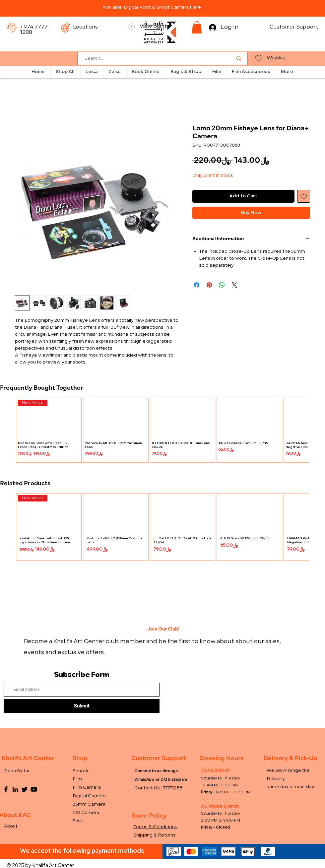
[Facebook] (6, 789)
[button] (197, 27)
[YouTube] (34, 789)
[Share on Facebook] (197, 285)
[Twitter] (25, 789)
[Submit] (82, 706)
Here (195, 7)
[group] (162, 430)
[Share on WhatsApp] (222, 285)
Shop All (82, 771)
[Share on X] (234, 285)
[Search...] (154, 59)
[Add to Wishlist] (304, 196)
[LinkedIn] (15, 789)
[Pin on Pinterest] (209, 285)
